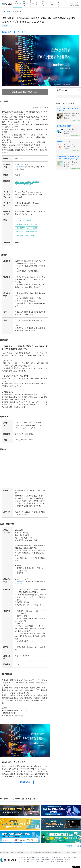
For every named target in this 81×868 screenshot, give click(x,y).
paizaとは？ (65, 4)
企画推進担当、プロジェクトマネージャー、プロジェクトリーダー (68, 158)
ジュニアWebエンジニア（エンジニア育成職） (68, 110)
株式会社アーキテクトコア (14, 32)
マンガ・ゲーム (47, 859)
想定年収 (20, 167)
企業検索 (39, 854)
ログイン (72, 6)
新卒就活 (46, 850)
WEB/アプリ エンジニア (65, 141)
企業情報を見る (25, 759)
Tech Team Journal (27, 864)
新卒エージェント (24, 854)
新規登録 (77, 6)
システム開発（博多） (64, 126)
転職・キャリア (24, 850)
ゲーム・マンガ (53, 4)
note (54, 864)
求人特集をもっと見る (74, 823)
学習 (23, 859)
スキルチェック (33, 859)
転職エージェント (59, 850)
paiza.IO (63, 864)
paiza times (43, 864)
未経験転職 (36, 850)
